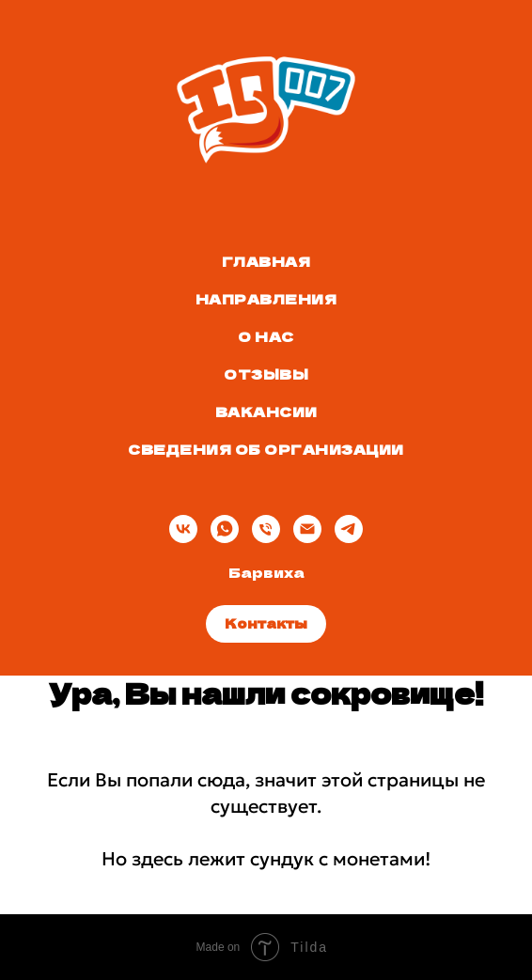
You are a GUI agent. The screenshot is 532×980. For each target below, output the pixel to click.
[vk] (183, 529)
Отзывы (266, 374)
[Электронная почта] (307, 529)
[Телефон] (266, 529)
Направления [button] (266, 299)
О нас (266, 336)
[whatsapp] (225, 529)
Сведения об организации (266, 449)
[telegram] (349, 529)
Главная (266, 261)
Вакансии (266, 412)
